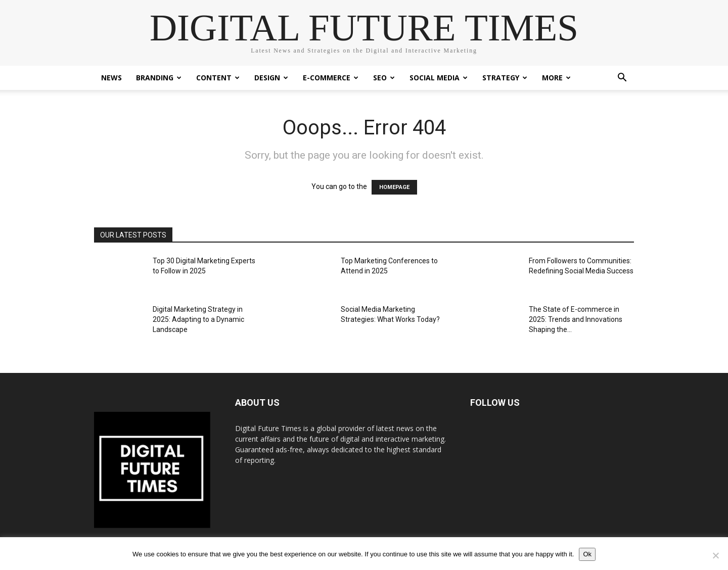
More (556, 78)
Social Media (439, 78)
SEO (384, 78)
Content (218, 78)
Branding (159, 78)
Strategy (505, 78)
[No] (715, 555)
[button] (622, 79)
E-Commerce (331, 78)
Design (271, 78)
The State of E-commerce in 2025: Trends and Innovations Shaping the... (576, 319)
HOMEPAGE (394, 187)
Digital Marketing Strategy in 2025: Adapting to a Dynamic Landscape (198, 319)
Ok (587, 554)
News (111, 78)
